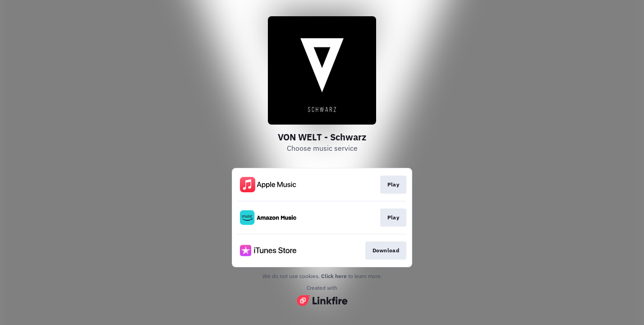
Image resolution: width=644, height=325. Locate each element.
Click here (334, 276)
